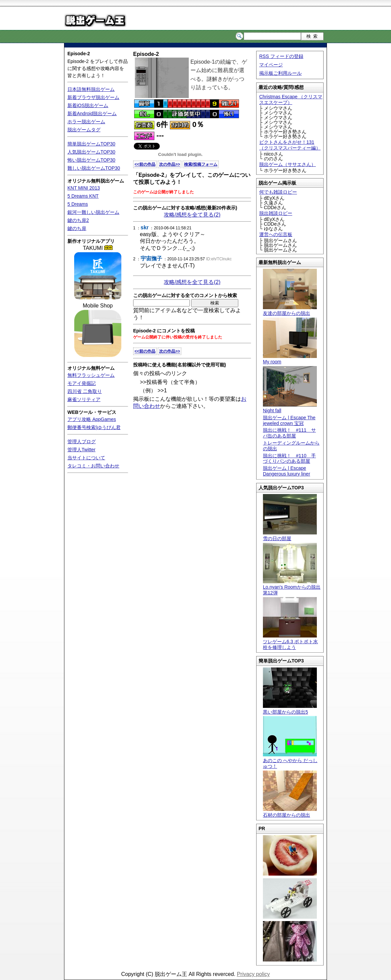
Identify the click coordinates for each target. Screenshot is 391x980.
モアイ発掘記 (82, 383)
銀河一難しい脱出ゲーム (93, 212)
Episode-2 (79, 54)
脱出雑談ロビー (276, 213)
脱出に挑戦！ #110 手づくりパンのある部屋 (289, 459)
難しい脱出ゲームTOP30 (94, 168)
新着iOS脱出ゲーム (88, 105)
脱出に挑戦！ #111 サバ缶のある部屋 (289, 433)
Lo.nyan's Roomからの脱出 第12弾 (292, 587)
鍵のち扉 (77, 228)
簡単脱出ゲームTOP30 (91, 144)
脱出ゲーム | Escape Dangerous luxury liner (287, 471)
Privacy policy (253, 974)
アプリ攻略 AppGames (92, 419)
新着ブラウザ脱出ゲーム (93, 97)
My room (290, 359)
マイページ (271, 65)
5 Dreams (78, 204)
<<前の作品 (145, 164)
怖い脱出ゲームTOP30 (91, 160)
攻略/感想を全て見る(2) (192, 215)
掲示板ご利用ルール (280, 73)
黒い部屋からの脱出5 (290, 709)
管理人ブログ (82, 442)
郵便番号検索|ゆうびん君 (94, 427)
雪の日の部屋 (290, 536)
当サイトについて (86, 458)
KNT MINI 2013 (84, 188)
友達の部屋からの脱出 (290, 310)
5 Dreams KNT (83, 196)
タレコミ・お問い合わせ (93, 466)
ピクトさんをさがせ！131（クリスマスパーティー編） (290, 145)
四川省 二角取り (85, 391)
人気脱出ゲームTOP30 (91, 152)
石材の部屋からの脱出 (290, 812)
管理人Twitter (81, 450)
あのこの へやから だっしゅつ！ (290, 760)
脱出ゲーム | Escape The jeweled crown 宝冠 (289, 420)
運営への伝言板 (276, 234)
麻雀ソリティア (84, 399)
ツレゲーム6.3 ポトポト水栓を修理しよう (290, 642)
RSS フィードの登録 (281, 56)
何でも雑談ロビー (278, 192)
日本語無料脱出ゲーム (91, 89)
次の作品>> (170, 164)
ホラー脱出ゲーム (86, 122)
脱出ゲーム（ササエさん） (288, 164)
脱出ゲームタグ (84, 130)
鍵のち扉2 (78, 220)
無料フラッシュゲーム (91, 375)
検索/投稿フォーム (201, 164)
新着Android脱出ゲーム (92, 113)
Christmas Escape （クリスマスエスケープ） (291, 100)
